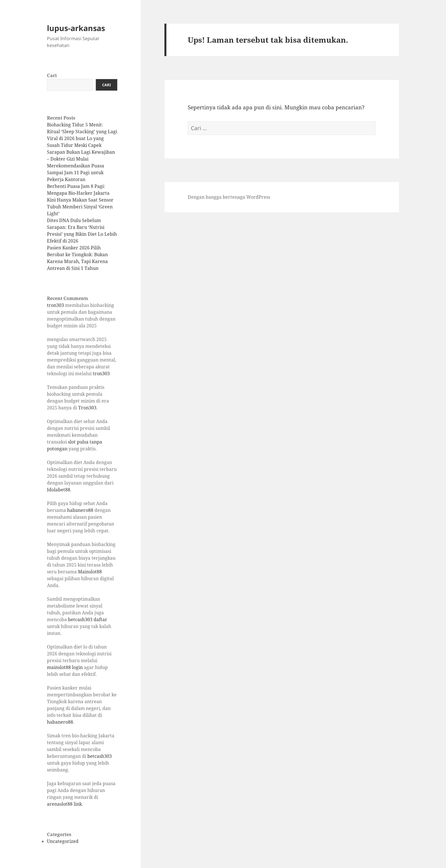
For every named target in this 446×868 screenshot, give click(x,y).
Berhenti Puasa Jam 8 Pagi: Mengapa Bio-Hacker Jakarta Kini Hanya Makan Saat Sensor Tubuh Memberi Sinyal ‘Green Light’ (80, 200)
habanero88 (80, 510)
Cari (52, 75)
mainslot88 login (65, 667)
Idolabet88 (59, 490)
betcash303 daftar (88, 619)
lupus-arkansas (76, 28)
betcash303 (100, 756)
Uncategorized (63, 841)
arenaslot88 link (64, 804)
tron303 (55, 305)
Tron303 (87, 408)
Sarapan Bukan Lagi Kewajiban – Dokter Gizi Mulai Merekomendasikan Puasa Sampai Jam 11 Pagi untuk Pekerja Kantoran (81, 166)
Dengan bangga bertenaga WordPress (229, 197)
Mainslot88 (90, 572)
